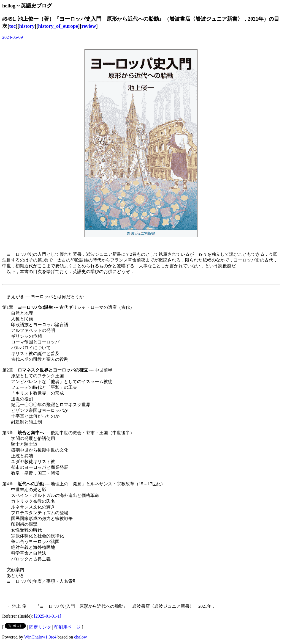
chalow (80, 637)
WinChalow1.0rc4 (40, 637)
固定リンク (40, 627)
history (27, 26)
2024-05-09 (13, 37)
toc (12, 26)
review (89, 26)
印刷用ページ (67, 627)
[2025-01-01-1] (48, 616)
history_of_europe (58, 26)
